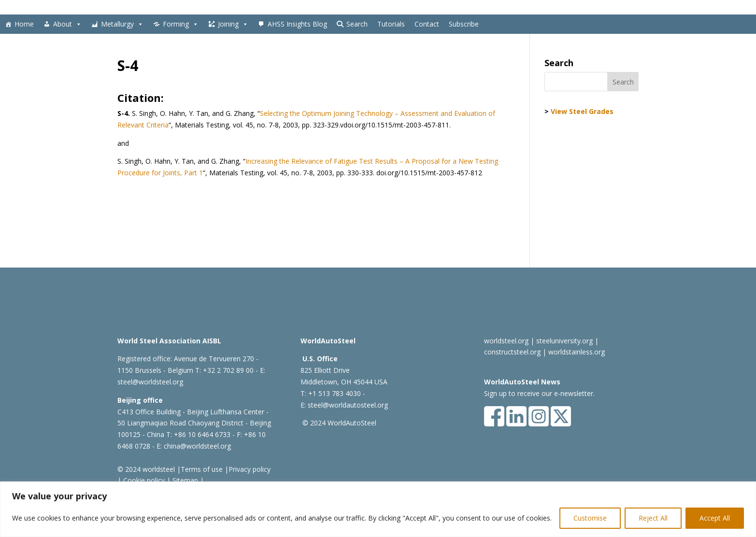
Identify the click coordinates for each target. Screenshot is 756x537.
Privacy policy (250, 469)
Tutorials (391, 24)
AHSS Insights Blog (297, 24)
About (67, 24)
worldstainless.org (577, 352)
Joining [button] (233, 24)
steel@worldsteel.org (150, 382)
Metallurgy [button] (122, 24)
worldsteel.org (506, 341)
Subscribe (464, 24)
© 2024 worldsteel (146, 469)
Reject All (653, 518)
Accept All (715, 518)
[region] (378, 509)
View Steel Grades (582, 111)
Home (24, 24)
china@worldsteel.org (197, 446)
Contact (427, 24)
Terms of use (202, 469)
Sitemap (184, 480)
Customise (590, 518)
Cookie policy (143, 480)
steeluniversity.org (564, 341)
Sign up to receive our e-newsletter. (539, 393)
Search (357, 24)
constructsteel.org (512, 352)
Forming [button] (181, 24)
